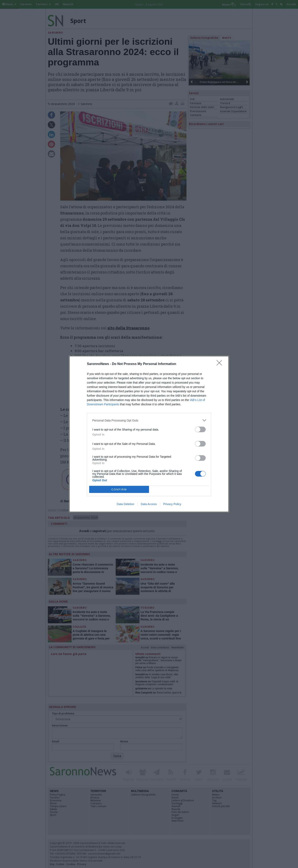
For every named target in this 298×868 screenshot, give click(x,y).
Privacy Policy (172, 504)
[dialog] (149, 434)
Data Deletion (126, 504)
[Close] (221, 364)
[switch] (200, 429)
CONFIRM (119, 489)
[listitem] (149, 420)
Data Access (149, 504)
